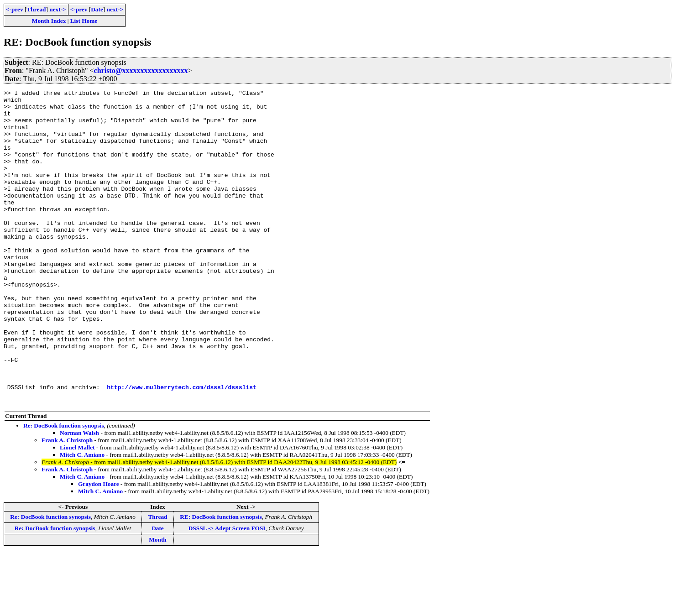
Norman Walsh (79, 496)
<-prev (15, 9)
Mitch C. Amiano (82, 518)
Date (97, 9)
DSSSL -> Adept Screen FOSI (227, 591)
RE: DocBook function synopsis (221, 580)
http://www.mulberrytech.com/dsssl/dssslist (182, 447)
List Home (84, 21)
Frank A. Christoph (67, 503)
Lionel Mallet (77, 510)
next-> (58, 9)
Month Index (49, 21)
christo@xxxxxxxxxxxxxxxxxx (141, 70)
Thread (36, 9)
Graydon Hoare (99, 547)
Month (158, 603)
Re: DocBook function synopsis (64, 488)
